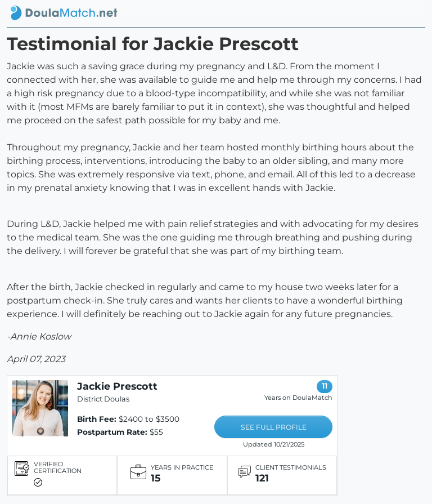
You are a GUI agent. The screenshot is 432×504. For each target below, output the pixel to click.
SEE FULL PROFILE (274, 427)
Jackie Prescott (117, 386)
